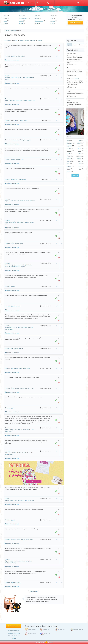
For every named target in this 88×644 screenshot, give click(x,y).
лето (36, 16)
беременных (17, 561)
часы (52, 18)
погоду (5, 18)
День (70, 45)
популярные (8, 40)
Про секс (50, 3)
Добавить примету (75, 23)
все (80, 169)
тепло (27, 540)
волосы (7, 101)
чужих (26, 120)
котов (36, 23)
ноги (21, 77)
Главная (7, 30)
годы (80, 146)
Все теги (75, 175)
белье (13, 388)
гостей (13, 120)
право (27, 201)
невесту (33, 388)
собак (5, 23)
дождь (21, 16)
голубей (21, 21)
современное (30, 77)
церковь (23, 56)
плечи (23, 160)
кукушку (53, 21)
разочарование (9, 329)
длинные (39, 40)
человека (70, 143)
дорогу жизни (17, 265)
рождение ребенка (10, 563)
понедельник (23, 179)
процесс (18, 306)
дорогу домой (22, 368)
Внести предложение (14, 636)
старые (21, 40)
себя (80, 166)
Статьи (14, 638)
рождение (29, 561)
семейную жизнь (15, 267)
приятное (30, 327)
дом (12, 368)
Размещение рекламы (14, 631)
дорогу (13, 56)
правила (22, 201)
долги (69, 171)
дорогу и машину (27, 265)
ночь (22, 453)
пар (26, 500)
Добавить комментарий (12, 60)
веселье (13, 140)
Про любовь (41, 3)
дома (5, 16)
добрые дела (20, 222)
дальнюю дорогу (10, 77)
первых (32, 222)
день (21, 101)
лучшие (15, 40)
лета (80, 154)
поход (22, 120)
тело (12, 349)
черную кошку (9, 454)
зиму (80, 161)
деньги (52, 16)
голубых (24, 140)
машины (7, 267)
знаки (11, 201)
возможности (9, 327)
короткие (33, 40)
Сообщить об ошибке (14, 633)
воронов (13, 540)
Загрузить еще (34, 591)
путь (10, 431)
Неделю (75, 45)
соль (52, 23)
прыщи (7, 79)
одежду (20, 430)
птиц (80, 164)
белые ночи (8, 453)
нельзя (20, 327)
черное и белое (29, 453)
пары (29, 500)
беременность (23, 18)
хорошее (32, 201)
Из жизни (31, 3)
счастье (69, 151)
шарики (23, 267)
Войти (84, 3)
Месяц (81, 45)
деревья (13, 582)
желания (18, 160)
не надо (18, 56)
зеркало (37, 18)
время (79, 148)
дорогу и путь (13, 430)
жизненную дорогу (25, 388)
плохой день (32, 101)
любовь (21, 23)
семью (69, 161)
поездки (25, 327)
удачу (7, 224)
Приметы (13, 30)
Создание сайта (40, 642)
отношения (21, 500)
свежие (27, 40)
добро (14, 222)
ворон (5, 21)
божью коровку (39, 21)
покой (7, 431)
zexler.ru (51, 642)
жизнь (7, 265)
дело (10, 222)
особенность (26, 430)
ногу (24, 77)
